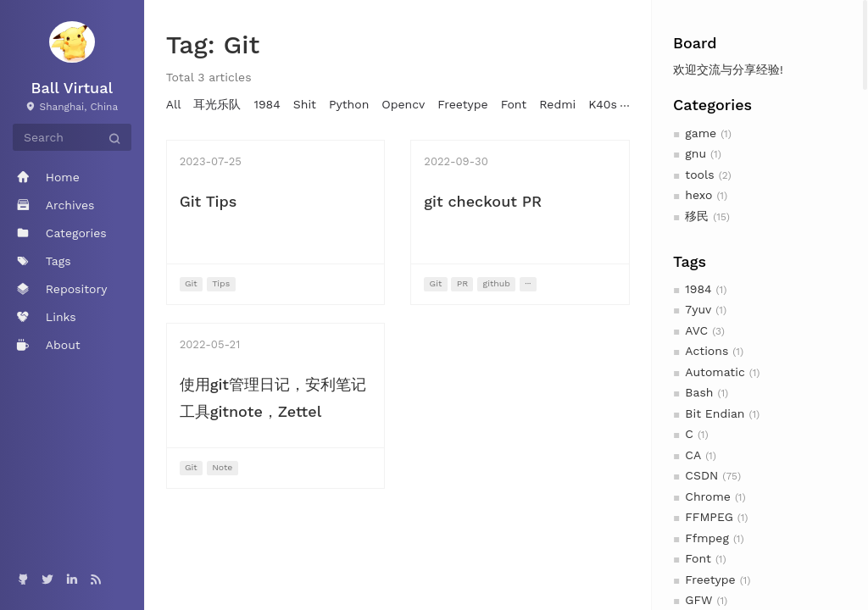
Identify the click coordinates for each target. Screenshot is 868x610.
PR (462, 283)
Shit (305, 104)
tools (699, 175)
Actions (707, 351)
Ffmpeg (707, 538)
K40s (603, 104)
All (174, 104)
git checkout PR (483, 201)
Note (222, 467)
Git (191, 283)
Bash (699, 392)
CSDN (701, 475)
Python (349, 104)
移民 (697, 216)
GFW (698, 600)
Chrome (708, 496)
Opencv (403, 104)
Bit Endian (715, 413)
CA (693, 455)
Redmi (557, 104)
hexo (698, 195)
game (701, 133)
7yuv (698, 309)
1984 (698, 289)
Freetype (710, 579)
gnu (696, 153)
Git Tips (209, 201)
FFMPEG (709, 517)
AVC (696, 330)
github (497, 283)
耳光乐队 (217, 104)
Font (698, 558)
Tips (221, 283)
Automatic (715, 372)
